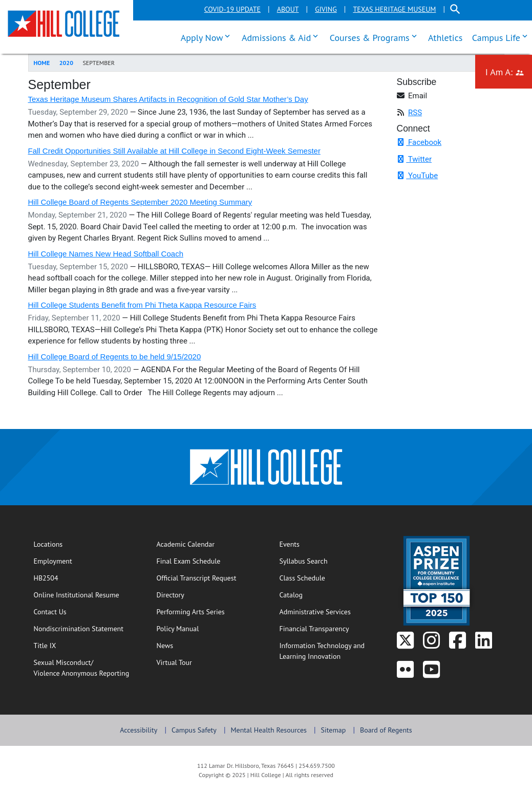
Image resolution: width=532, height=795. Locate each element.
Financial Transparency (314, 629)
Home (42, 63)
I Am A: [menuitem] (509, 71)
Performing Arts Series (191, 612)
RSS (415, 113)
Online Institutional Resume (85, 594)
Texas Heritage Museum (394, 9)
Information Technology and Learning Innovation (322, 651)
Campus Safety (194, 730)
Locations (48, 544)
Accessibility (139, 730)
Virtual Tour (174, 662)
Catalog (291, 595)
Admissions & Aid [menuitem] (282, 36)
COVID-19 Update (232, 9)
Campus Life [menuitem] (502, 36)
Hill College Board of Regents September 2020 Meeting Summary (140, 202)
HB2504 (46, 578)
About (288, 9)
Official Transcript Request (208, 577)
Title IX (45, 646)
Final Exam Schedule (208, 561)
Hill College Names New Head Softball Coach (106, 254)
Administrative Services (315, 612)
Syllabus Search (331, 561)
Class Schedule (331, 577)
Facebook (419, 142)
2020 (66, 63)
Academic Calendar (186, 544)
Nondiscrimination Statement (79, 629)
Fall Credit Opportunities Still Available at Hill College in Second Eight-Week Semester (174, 151)
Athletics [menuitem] (445, 38)
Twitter (414, 159)
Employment (53, 561)
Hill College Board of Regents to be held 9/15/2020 (115, 357)
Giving (326, 9)
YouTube (418, 176)
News (165, 646)
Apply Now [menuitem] (208, 36)
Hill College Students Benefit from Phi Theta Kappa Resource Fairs (142, 305)
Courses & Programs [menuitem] (376, 36)
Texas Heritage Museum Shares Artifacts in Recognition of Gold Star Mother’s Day (168, 99)
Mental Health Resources (269, 730)
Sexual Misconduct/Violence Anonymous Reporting (82, 668)
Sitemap (334, 730)
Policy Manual (178, 629)
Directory (171, 595)
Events (290, 544)
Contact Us (83, 611)
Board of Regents (386, 730)
